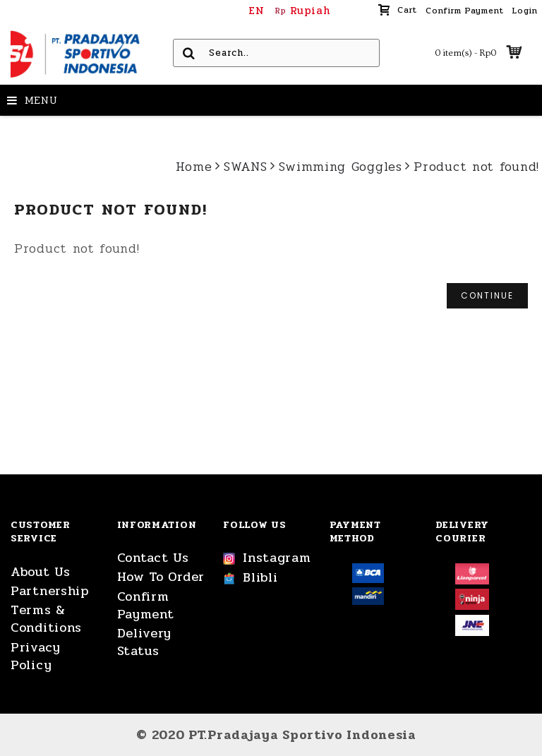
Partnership (50, 591)
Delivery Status (145, 642)
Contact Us (153, 558)
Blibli (250, 578)
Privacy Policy (36, 656)
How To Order (161, 577)
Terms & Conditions (46, 619)
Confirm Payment (146, 606)
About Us (41, 572)
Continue (487, 295)
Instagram (267, 558)
